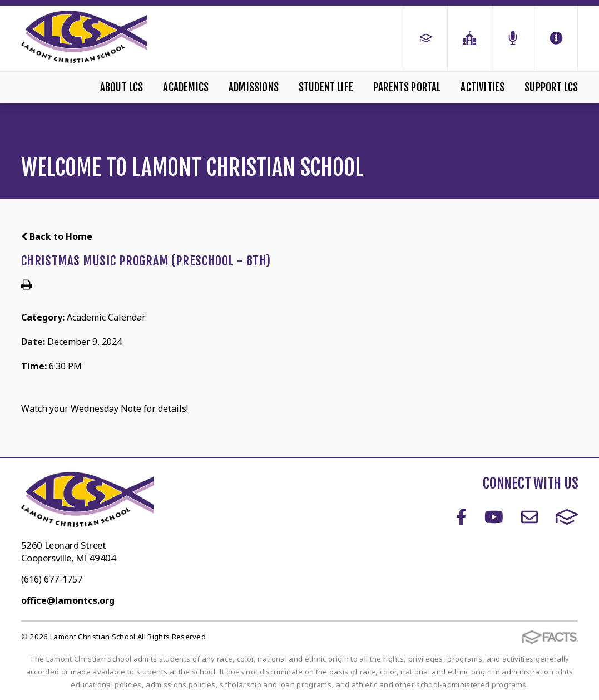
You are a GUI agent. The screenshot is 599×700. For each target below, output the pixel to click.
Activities (482, 87)
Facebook (461, 517)
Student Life (326, 87)
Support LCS (551, 87)
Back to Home (57, 236)
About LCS (122, 87)
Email (529, 517)
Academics (186, 87)
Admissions (254, 87)
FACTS (567, 517)
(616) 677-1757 (52, 579)
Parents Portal (407, 87)
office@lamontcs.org (68, 600)
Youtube (494, 517)
